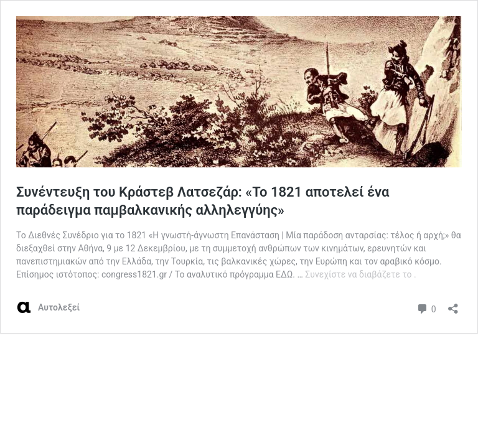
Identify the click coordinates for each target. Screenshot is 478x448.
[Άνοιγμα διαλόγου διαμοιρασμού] (453, 305)
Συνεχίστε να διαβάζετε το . (360, 274)
